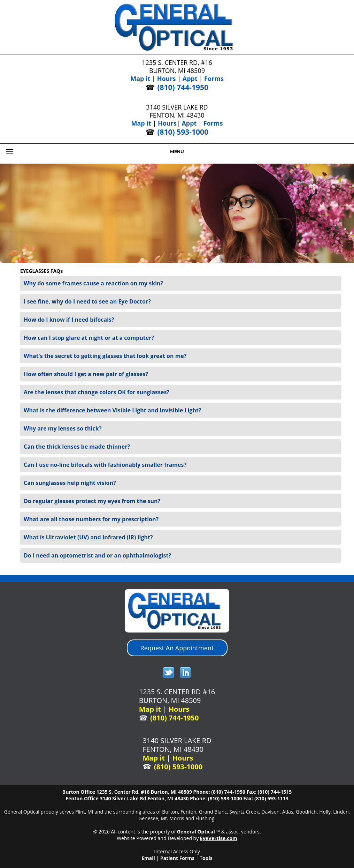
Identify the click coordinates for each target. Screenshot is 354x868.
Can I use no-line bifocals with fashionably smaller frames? (105, 465)
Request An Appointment (177, 648)
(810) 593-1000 (183, 132)
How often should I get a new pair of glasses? (86, 374)
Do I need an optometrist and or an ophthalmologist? (97, 555)
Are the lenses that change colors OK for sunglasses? (97, 392)
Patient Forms (177, 858)
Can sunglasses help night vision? (70, 483)
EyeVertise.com (219, 838)
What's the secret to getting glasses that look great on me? (105, 356)
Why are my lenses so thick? (63, 428)
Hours (167, 78)
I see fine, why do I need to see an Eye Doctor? (87, 301)
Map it (140, 78)
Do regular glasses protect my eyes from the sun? (92, 501)
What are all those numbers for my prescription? (91, 519)
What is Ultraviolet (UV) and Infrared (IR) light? (88, 537)
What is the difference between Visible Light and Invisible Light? (113, 410)
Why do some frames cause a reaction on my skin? (93, 283)
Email (148, 858)
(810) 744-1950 (183, 87)
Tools (206, 858)
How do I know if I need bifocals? (69, 320)
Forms (214, 78)
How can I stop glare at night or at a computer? (89, 338)
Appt (190, 78)
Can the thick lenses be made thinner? (77, 447)
